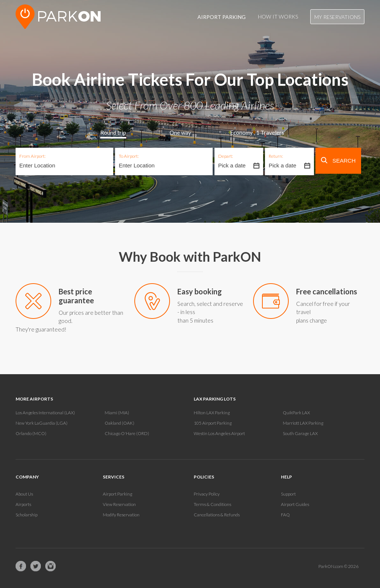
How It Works (278, 17)
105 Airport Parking (213, 423)
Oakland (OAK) (119, 423)
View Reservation (119, 504)
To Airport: (129, 156)
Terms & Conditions (212, 504)
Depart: (226, 156)
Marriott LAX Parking (303, 423)
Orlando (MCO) (31, 433)
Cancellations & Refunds (217, 515)
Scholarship (27, 515)
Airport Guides (295, 504)
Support (288, 494)
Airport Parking (117, 494)
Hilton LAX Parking (212, 413)
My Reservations (337, 17)
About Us (24, 494)
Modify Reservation (121, 515)
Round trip (113, 133)
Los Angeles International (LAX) (45, 413)
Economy (241, 133)
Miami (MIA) (117, 413)
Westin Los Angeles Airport (219, 433)
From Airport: (32, 156)
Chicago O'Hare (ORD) (127, 433)
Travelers (270, 133)
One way (180, 133)
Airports (23, 504)
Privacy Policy (207, 494)
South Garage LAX (300, 433)
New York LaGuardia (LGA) (42, 423)
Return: (276, 156)
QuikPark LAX (296, 413)
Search (338, 160)
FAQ (285, 515)
